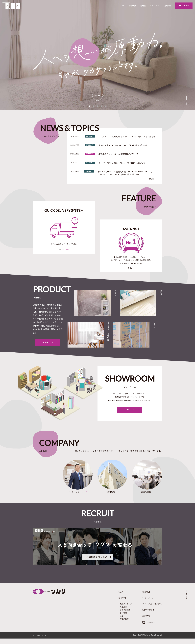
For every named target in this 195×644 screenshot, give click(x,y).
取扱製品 (143, 6)
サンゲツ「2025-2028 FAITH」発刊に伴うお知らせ (122, 163)
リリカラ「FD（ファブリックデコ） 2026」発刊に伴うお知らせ (127, 137)
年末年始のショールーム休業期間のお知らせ (118, 154)
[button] (90, 106)
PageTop (187, 602)
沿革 (122, 621)
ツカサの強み (125, 615)
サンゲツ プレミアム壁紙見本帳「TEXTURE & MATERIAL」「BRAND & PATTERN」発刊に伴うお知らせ (125, 173)
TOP (123, 6)
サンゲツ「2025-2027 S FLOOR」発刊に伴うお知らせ (123, 145)
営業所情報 (124, 624)
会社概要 (123, 618)
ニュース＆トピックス (152, 609)
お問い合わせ (148, 615)
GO (127, 413)
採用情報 (168, 6)
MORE (98, 95)
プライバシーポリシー (40, 641)
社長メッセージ (126, 609)
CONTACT (186, 6)
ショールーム (155, 6)
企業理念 (123, 612)
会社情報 (132, 6)
